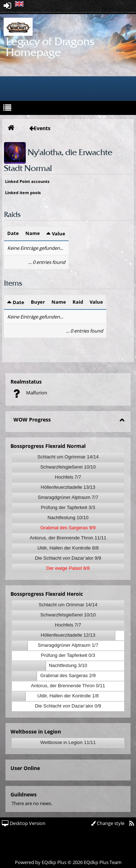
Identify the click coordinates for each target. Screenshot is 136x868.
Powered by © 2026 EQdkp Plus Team (68, 862)
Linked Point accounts (27, 181)
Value (59, 234)
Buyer (38, 302)
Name (33, 233)
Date (13, 233)
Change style (108, 823)
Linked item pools (23, 193)
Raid (78, 302)
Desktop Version (24, 823)
